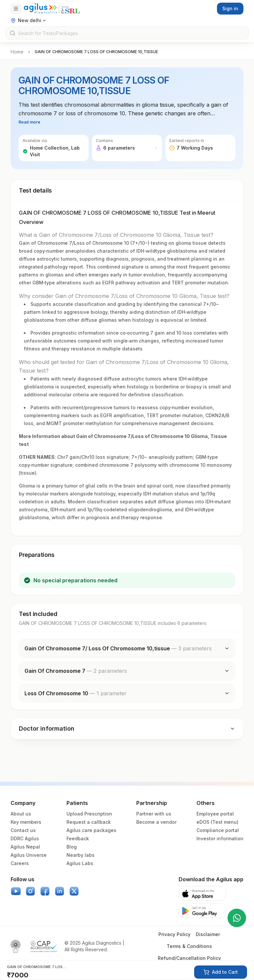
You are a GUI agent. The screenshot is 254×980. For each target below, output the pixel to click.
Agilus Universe (29, 855)
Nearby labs (81, 855)
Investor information (220, 838)
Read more (29, 122)
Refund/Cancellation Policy (189, 958)
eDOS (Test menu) (217, 822)
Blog (72, 847)
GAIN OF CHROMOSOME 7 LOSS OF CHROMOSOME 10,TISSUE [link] (96, 52)
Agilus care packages (91, 830)
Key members (26, 822)
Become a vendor (156, 822)
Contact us (23, 830)
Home (17, 52)
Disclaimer (208, 934)
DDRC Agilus (25, 838)
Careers (20, 863)
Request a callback (89, 822)
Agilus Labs (80, 863)
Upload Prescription (89, 814)
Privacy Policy (174, 934)
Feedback (78, 838)
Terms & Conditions (189, 946)
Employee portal (215, 814)
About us (21, 814)
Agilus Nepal (25, 847)
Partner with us (154, 814)
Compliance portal (218, 830)
